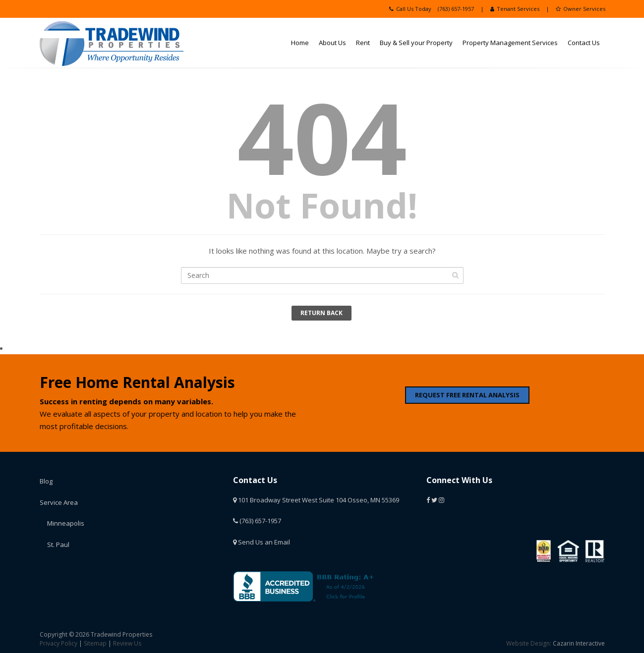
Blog (46, 481)
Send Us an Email (262, 542)
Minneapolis (66, 523)
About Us (332, 43)
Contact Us (584, 43)
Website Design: (529, 643)
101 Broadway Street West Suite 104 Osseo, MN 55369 (316, 500)
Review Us (127, 643)
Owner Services (581, 9)
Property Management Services (510, 43)
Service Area (59, 502)
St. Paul (58, 544)
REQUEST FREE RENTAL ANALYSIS (467, 395)
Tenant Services (515, 9)
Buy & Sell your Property (416, 43)
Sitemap (95, 643)
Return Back (322, 313)
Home (300, 43)
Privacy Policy (59, 643)
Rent (363, 43)
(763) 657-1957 (456, 9)
